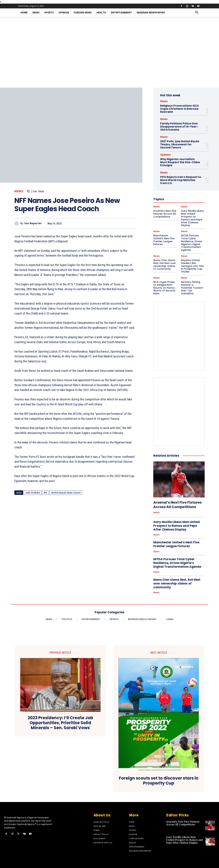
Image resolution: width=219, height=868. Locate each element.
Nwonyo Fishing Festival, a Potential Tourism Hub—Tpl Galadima (192, 288)
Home (24, 12)
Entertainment (121, 12)
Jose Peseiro (33, 493)
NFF (46, 493)
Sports (49, 12)
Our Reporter (33, 223)
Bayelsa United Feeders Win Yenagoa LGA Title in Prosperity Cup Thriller (192, 266)
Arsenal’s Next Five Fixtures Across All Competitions (177, 505)
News (36, 12)
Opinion (64, 12)
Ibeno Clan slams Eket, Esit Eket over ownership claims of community (165, 264)
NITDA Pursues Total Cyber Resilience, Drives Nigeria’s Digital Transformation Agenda (192, 243)
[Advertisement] (109, 62)
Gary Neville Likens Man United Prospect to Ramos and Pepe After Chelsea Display (176, 526)
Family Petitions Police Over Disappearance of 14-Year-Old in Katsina (179, 127)
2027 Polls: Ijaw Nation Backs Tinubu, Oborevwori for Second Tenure (180, 144)
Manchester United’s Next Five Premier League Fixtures (164, 240)
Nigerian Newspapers (151, 12)
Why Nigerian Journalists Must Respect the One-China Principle (180, 162)
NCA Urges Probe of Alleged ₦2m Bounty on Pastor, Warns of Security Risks (164, 288)
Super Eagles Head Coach (66, 493)
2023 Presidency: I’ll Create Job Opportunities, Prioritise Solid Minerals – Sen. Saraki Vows (60, 723)
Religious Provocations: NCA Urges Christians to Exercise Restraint (179, 109)
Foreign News (83, 12)
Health (101, 12)
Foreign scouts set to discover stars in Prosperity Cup (159, 781)
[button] (197, 13)
